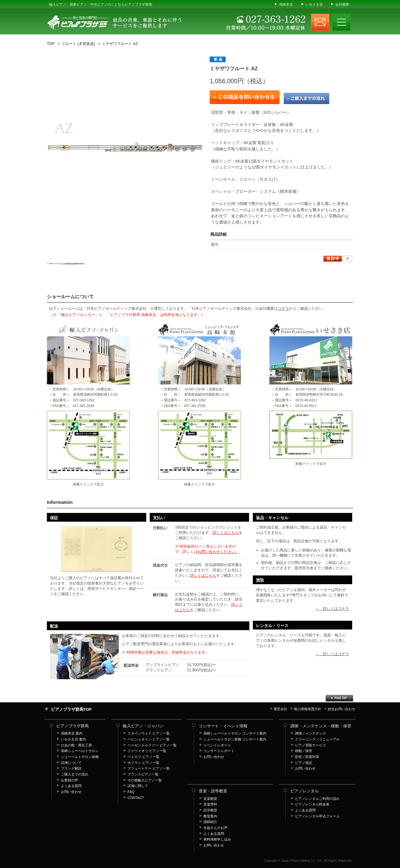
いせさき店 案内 (73, 739)
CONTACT (136, 798)
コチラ (283, 309)
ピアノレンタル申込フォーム (317, 816)
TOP (51, 44)
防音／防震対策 (307, 757)
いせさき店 (314, 4)
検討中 (333, 259)
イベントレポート (217, 745)
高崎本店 (286, 4)
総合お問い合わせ (342, 709)
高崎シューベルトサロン (80, 751)
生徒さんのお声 (215, 828)
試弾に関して (138, 786)
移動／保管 (304, 751)
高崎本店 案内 (72, 733)
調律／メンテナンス (310, 733)
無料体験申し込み (217, 839)
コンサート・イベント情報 (223, 726)
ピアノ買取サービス (310, 745)
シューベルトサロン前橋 (80, 757)
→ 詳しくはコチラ (332, 609)
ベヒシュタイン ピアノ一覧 (149, 739)
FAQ (131, 792)
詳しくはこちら (226, 533)
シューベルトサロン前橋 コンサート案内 (235, 739)
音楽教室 (210, 799)
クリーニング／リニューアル (317, 739)
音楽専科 (210, 804)
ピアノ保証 (304, 763)
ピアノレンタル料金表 (312, 804)
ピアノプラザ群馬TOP (71, 709)
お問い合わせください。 (218, 552)
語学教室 (210, 810)
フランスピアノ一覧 (143, 774)
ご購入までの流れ (307, 98)
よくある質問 (71, 786)
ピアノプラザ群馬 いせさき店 (311, 435)
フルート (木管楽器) (78, 44)
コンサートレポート (219, 751)
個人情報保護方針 (307, 709)
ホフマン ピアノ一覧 (143, 763)
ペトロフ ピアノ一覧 (143, 757)
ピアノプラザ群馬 (72, 726)
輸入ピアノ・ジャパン (143, 726)
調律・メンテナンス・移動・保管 (321, 726)
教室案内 (210, 816)
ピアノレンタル (305, 791)
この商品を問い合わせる (245, 97)
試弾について (71, 763)
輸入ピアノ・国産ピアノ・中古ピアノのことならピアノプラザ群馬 (101, 4)
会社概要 (342, 4)
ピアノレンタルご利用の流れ (317, 799)
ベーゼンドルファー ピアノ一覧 (152, 745)
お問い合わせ (71, 792)
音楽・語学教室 (213, 791)
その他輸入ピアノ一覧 (145, 780)
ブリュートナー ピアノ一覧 (149, 768)
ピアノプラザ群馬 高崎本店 (200, 445)
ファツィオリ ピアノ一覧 (147, 751)
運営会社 (280, 709)
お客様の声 (70, 780)
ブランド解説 (71, 768)
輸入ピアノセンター (88, 445)
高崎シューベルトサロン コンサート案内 (235, 733)
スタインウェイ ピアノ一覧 (149, 733)
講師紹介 (210, 822)
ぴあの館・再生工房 (76, 745)
